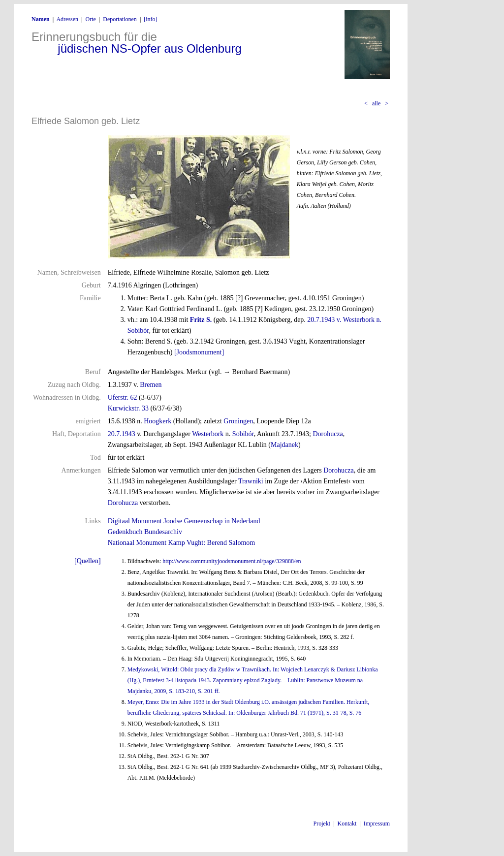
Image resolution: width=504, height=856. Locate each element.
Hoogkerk (157, 421)
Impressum (377, 824)
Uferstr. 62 (123, 397)
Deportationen (120, 19)
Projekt (322, 824)
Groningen (238, 421)
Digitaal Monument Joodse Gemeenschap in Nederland (184, 521)
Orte (90, 19)
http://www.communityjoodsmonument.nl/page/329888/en (232, 561)
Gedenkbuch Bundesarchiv (145, 532)
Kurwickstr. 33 (128, 408)
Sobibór (243, 434)
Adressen (67, 19)
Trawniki (251, 481)
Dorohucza (328, 434)
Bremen (151, 385)
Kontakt (347, 824)
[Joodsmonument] (199, 352)
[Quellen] (88, 561)
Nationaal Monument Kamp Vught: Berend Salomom (181, 543)
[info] (150, 19)
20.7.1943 (122, 434)
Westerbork (208, 434)
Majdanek (284, 445)
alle (376, 103)
